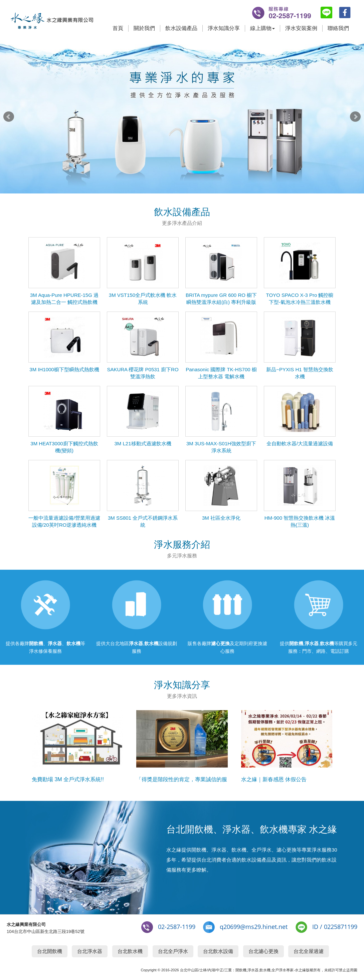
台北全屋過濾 (309, 951)
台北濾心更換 (263, 951)
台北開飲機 (50, 951)
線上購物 (262, 28)
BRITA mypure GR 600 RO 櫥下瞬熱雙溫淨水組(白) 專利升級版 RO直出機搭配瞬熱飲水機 (221, 302)
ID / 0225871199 (335, 927)
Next (355, 117)
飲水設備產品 (181, 28)
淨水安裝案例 (301, 28)
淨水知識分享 (224, 28)
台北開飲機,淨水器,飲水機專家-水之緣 (52, 23)
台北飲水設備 (218, 951)
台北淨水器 (90, 951)
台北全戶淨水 (173, 951)
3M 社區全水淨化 (221, 518)
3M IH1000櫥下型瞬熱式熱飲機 (64, 369)
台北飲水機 (130, 951)
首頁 (118, 28)
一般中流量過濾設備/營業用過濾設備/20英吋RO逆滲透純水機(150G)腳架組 (64, 525)
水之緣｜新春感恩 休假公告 (274, 779)
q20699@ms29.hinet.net (254, 927)
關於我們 (144, 28)
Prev (9, 117)
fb (345, 13)
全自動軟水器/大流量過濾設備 (300, 443)
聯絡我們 (338, 28)
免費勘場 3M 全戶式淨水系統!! (68, 779)
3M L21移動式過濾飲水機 (143, 443)
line (326, 13)
